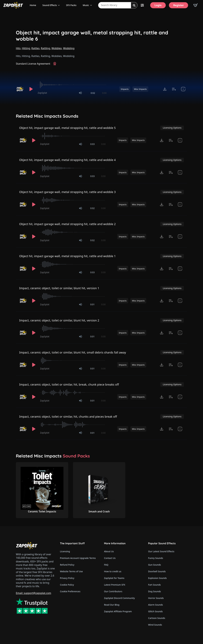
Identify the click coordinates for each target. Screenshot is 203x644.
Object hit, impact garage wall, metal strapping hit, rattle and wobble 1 (67, 256)
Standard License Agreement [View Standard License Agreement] (33, 64)
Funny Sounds (156, 558)
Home (33, 5)
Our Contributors (113, 591)
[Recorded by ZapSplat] (20, 89)
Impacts (125, 89)
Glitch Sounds (155, 611)
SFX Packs (71, 5)
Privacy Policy (67, 578)
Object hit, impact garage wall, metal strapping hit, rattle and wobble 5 (67, 128)
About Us (109, 551)
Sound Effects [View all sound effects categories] (50, 5)
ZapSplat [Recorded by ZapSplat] (42, 93)
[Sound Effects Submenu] (60, 5)
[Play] (31, 89)
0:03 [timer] (92, 144)
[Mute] (80, 93)
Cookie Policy (67, 585)
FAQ (106, 565)
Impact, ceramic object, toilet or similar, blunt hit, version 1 (59, 288)
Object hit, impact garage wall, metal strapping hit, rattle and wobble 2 (67, 224)
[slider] (72, 85)
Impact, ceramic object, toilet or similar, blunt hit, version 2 (59, 320)
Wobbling (69, 48)
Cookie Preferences (70, 591)
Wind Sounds (155, 625)
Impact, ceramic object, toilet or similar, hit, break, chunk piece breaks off (69, 384)
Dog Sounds (154, 591)
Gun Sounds (155, 565)
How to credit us (113, 571)
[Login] (158, 5)
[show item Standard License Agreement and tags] (183, 89)
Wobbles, (57, 48)
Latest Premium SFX (115, 585)
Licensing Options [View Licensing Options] (172, 128)
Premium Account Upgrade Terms (78, 558)
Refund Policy (67, 565)
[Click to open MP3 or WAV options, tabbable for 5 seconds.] (165, 89)
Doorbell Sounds (157, 571)
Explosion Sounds (157, 578)
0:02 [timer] (93, 93)
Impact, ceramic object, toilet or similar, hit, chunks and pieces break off (68, 417)
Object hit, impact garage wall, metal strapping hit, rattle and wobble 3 (67, 192)
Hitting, (26, 48)
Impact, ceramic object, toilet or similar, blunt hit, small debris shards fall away (73, 352)
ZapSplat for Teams (114, 578)
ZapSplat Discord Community (119, 598)
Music (86, 5)
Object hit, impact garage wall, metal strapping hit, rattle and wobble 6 (92, 36)
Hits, (19, 48)
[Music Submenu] (92, 5)
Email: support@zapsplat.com (34, 593)
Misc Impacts (140, 89)
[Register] (178, 5)
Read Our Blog (112, 605)
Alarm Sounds (156, 605)
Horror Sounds (156, 598)
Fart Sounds (154, 585)
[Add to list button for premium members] (174, 89)
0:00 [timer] (104, 93)
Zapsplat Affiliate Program (118, 611)
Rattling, (46, 48)
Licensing (65, 551)
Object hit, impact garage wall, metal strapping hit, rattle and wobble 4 (67, 160)
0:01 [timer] (92, 304)
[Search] (134, 5)
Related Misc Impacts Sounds (47, 116)
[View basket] (196, 5)
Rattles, (36, 48)
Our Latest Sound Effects (161, 551)
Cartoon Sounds (157, 618)
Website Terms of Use (71, 571)
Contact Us (110, 558)
